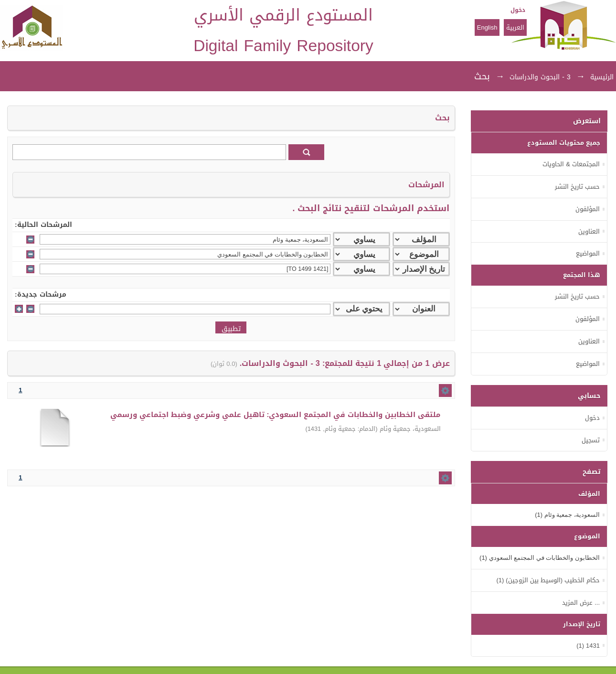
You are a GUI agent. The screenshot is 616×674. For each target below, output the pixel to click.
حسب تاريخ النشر (577, 187)
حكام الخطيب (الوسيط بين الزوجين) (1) (548, 580)
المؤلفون (588, 209)
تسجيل (591, 440)
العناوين (589, 231)
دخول (518, 10)
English (487, 27)
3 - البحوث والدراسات (540, 77)
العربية (515, 27)
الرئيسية (602, 77)
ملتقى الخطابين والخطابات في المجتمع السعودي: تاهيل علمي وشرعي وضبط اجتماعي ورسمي (276, 415)
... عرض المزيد (581, 603)
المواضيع (588, 253)
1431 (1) (588, 646)
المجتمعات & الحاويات (571, 164)
